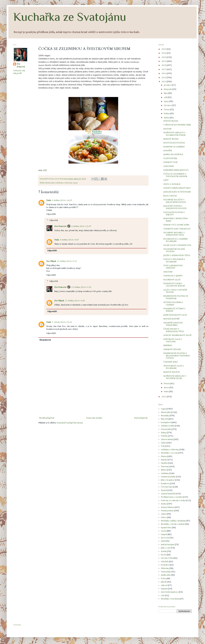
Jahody (164, 582)
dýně (163, 541)
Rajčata (164, 460)
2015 (164, 78)
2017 (164, 70)
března (167, 384)
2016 (164, 74)
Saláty (163, 443)
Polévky (164, 436)
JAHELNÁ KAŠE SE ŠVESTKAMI (177, 192)
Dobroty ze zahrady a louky (173, 501)
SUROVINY (168, 272)
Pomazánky (166, 572)
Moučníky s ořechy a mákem (173, 524)
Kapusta (164, 589)
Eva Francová (60, 226)
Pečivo (164, 518)
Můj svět (164, 419)
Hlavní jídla (50, 183)
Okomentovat (45, 340)
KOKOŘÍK (168, 151)
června (167, 110)
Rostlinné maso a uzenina (172, 497)
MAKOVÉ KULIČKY (172, 372)
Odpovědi (53, 220)
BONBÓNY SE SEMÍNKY (174, 147)
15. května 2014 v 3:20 (81, 287)
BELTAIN (167, 129)
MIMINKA (168, 346)
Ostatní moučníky (168, 477)
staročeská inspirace (170, 592)
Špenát (164, 490)
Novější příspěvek (47, 418)
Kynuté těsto (166, 528)
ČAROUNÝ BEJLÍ (171, 362)
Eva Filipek (51, 261)
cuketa (164, 514)
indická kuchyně (168, 545)
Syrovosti (165, 538)
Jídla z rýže (166, 548)
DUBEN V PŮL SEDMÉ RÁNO (176, 225)
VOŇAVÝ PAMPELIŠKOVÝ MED (177, 188)
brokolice (165, 565)
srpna (166, 101)
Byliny (163, 433)
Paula (49, 200)
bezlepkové (166, 423)
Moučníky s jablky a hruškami (173, 521)
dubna (167, 118)
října (166, 93)
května (167, 114)
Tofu (163, 446)
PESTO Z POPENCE (172, 184)
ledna (166, 392)
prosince (168, 85)
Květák (164, 552)
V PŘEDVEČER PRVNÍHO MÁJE (177, 125)
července (168, 105)
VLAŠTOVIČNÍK (170, 159)
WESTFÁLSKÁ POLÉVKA (174, 143)
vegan (75, 183)
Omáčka (164, 463)
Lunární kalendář (168, 494)
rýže (163, 596)
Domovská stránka (94, 418)
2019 (164, 61)
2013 (164, 397)
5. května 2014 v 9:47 (69, 240)
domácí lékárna (167, 507)
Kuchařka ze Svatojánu (70, 17)
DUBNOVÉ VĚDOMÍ (172, 350)
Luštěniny (165, 473)
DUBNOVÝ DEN (170, 162)
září (166, 97)
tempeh (164, 535)
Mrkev (164, 470)
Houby (164, 504)
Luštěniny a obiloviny (64, 183)
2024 (164, 53)
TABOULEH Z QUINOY (173, 276)
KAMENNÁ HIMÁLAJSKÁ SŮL (176, 170)
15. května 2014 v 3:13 (67, 261)
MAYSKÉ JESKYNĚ (171, 319)
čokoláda (165, 562)
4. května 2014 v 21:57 (81, 226)
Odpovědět (51, 214)
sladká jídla (166, 575)
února (167, 388)
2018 (164, 65)
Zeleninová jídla (168, 426)
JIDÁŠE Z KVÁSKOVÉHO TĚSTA (177, 256)
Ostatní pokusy (167, 511)
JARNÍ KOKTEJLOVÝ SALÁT (175, 315)
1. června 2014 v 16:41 (62, 322)
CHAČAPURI (169, 166)
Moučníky (165, 416)
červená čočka (167, 558)
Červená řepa (167, 487)
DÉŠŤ (166, 180)
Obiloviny (165, 568)
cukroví (164, 585)
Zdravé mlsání (167, 440)
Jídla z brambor (168, 480)
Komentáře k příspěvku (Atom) (70, 423)
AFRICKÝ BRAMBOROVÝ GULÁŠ (177, 335)
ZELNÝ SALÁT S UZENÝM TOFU (177, 245)
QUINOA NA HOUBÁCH (173, 155)
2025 (164, 49)
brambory (165, 484)
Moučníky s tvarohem (170, 599)
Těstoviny (165, 467)
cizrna (164, 531)
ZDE (45, 170)
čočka (163, 579)
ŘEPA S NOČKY (170, 196)
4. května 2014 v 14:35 (62, 200)
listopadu (168, 89)
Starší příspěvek (141, 418)
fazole (163, 555)
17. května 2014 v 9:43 (75, 301)
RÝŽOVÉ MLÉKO (171, 121)
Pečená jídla (166, 429)
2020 (164, 57)
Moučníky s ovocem (169, 453)
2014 (164, 82)
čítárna (164, 457)
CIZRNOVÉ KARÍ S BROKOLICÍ (177, 229)
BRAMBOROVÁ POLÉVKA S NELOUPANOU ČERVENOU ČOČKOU (176, 356)
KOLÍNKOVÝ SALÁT (172, 280)
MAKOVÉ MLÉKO (171, 139)
